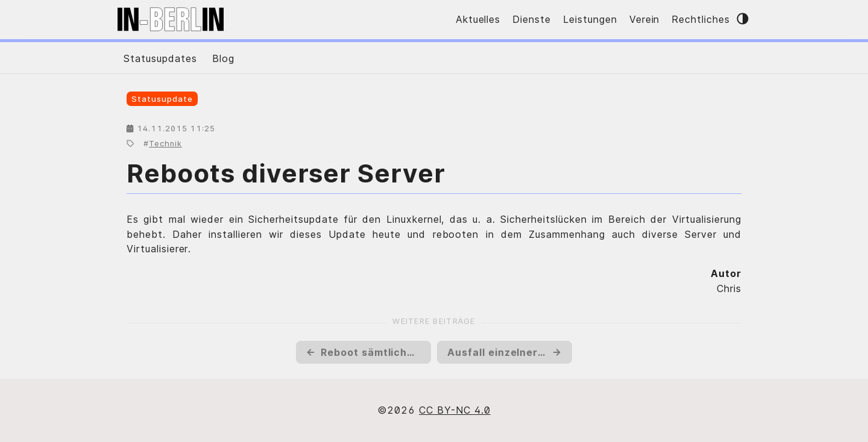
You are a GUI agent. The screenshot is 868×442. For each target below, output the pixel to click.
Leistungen (590, 19)
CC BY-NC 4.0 (455, 410)
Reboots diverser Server (286, 173)
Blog (223, 58)
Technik (165, 144)
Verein (645, 19)
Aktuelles (478, 19)
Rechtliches (701, 19)
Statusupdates (160, 58)
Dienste (532, 19)
